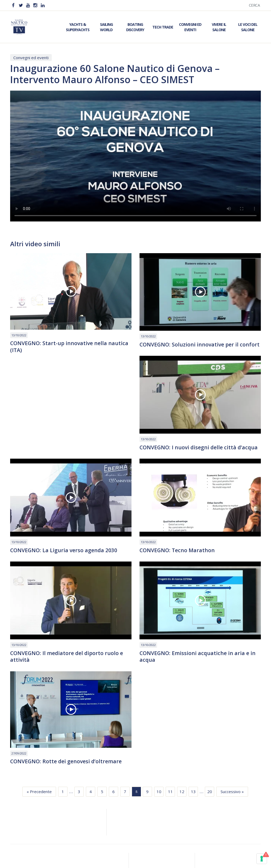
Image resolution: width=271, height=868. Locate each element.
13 (193, 705)
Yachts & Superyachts (78, 27)
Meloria (142, 859)
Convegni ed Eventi (190, 27)
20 (210, 705)
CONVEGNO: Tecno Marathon (49, 558)
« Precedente (39, 705)
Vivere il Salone (219, 27)
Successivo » (232, 705)
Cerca (254, 5)
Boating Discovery (135, 27)
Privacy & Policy (135, 840)
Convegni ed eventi (31, 58)
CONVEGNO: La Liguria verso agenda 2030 (194, 455)
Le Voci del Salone (248, 27)
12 (182, 705)
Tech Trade (163, 27)
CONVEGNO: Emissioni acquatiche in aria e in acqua (69, 671)
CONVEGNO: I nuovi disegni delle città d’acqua (70, 455)
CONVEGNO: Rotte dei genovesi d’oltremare (196, 666)
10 (159, 705)
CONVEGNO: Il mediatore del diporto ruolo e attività (197, 561)
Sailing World (106, 27)
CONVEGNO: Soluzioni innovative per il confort (190, 348)
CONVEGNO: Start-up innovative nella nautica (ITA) (70, 347)
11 (170, 705)
